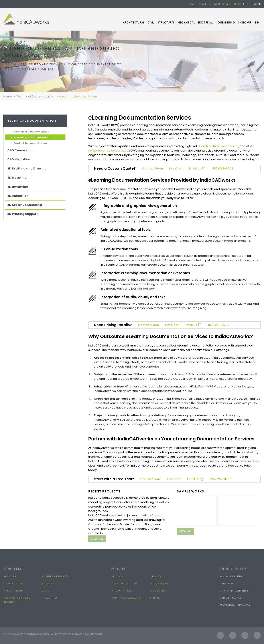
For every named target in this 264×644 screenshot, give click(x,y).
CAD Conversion (20, 150)
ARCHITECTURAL (134, 22)
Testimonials (222, 4)
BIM (257, 22)
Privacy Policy (123, 591)
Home (192, 4)
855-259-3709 (223, 168)
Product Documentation (30, 143)
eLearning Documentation (32, 137)
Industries (50, 598)
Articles (10, 576)
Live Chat (176, 168)
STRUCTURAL (166, 22)
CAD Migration (19, 159)
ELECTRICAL (205, 22)
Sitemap (156, 598)
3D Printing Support (23, 214)
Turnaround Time (124, 584)
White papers (13, 591)
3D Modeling (17, 178)
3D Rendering (226, 22)
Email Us (197, 168)
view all (97, 539)
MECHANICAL (186, 22)
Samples (48, 584)
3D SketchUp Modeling (25, 205)
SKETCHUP (245, 22)
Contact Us (241, 4)
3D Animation (18, 196)
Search (256, 4)
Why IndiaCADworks (127, 598)
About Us (205, 4)
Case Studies (13, 584)
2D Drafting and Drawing (27, 168)
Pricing (117, 576)
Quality (156, 576)
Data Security (161, 584)
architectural (210, 146)
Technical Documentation (35, 96)
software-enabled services (108, 151)
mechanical (230, 146)
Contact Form (152, 168)
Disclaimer (158, 591)
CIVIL (151, 22)
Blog (46, 591)
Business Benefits (55, 576)
